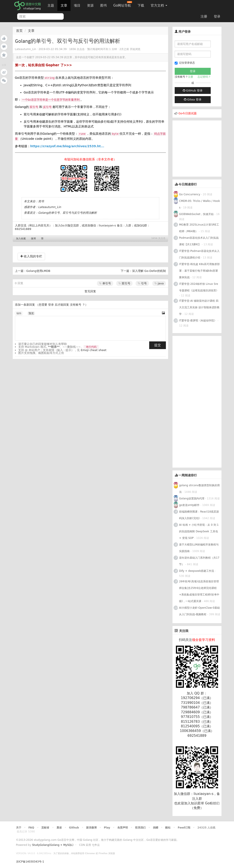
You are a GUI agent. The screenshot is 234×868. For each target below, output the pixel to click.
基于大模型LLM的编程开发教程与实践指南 (199, 548)
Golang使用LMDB (38, 271)
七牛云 (96, 845)
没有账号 (76, 305)
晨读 (59, 828)
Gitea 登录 (193, 100)
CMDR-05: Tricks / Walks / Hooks (200, 204)
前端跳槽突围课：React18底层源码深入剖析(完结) (199, 515)
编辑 (19, 313)
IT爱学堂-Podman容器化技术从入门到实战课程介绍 (199, 254)
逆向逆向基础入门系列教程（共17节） (199, 561)
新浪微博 (91, 828)
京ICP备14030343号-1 (30, 862)
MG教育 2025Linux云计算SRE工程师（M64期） (199, 228)
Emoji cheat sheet (94, 350)
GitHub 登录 (193, 91)
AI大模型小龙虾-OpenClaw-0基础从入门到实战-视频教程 (199, 611)
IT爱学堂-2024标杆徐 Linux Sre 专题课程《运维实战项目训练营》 (199, 287)
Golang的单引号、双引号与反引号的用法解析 (68, 213)
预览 (31, 313)
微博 (33, 239)
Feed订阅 (184, 828)
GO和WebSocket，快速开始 (196, 214)
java (159, 283)
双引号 (124, 283)
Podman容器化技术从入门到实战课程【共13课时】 (199, 241)
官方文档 (159, 5)
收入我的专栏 (31, 256)
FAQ (31, 828)
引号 (142, 283)
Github (74, 828)
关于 (19, 828)
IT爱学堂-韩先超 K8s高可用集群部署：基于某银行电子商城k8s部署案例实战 (199, 271)
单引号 (105, 283)
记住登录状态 (185, 63)
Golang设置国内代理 (192, 499)
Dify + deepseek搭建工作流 (197, 571)
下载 (141, 5)
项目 (77, 5)
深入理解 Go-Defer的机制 (149, 271)
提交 (158, 345)
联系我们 (140, 828)
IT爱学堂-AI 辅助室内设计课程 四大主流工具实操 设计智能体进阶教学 (199, 307)
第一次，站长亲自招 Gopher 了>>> (44, 65)
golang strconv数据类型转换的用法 (199, 489)
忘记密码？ (204, 77)
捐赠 (156, 828)
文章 (64, 5)
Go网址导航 (123, 4)
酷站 (168, 828)
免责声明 (123, 828)
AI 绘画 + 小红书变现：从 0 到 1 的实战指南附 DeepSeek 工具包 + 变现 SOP (199, 531)
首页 (19, 31)
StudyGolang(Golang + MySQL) (53, 845)
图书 (103, 5)
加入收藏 (21, 239)
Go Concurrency (190, 194)
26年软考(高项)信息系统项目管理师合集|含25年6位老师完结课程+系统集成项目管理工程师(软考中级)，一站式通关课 (199, 591)
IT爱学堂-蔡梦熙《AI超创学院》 (198, 321)
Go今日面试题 (188, 113)
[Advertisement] (203, 148)
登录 (217, 16)
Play (107, 828)
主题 (51, 5)
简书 (41, 201)
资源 (90, 5)
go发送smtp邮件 (189, 505)
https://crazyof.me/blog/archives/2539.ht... (67, 146)
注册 (204, 16)
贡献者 (45, 828)
